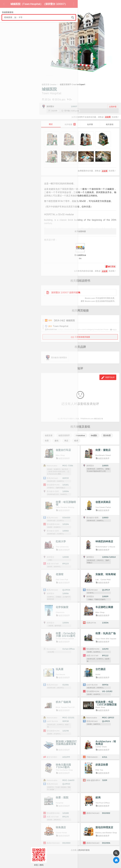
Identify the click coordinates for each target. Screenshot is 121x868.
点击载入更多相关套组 (80, 850)
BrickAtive (80, 435)
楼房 (76, 441)
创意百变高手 (64, 435)
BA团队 (94, 435)
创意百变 (49, 435)
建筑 (57, 441)
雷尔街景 (107, 435)
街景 (47, 441)
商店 (66, 441)
